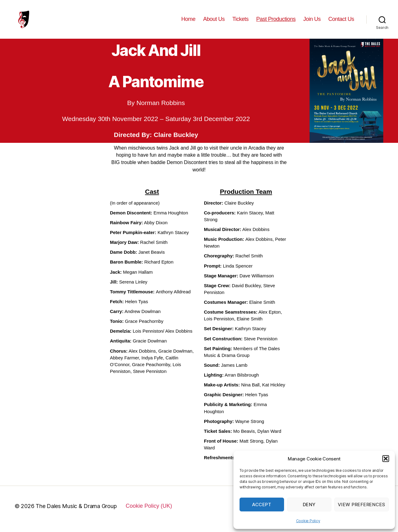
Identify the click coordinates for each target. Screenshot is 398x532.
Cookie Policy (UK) (149, 512)
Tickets (240, 22)
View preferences (362, 505)
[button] (386, 459)
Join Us (312, 22)
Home (188, 22)
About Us (214, 22)
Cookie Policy (308, 521)
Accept (262, 505)
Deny (309, 505)
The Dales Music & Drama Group (76, 512)
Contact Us (341, 22)
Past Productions (276, 22)
